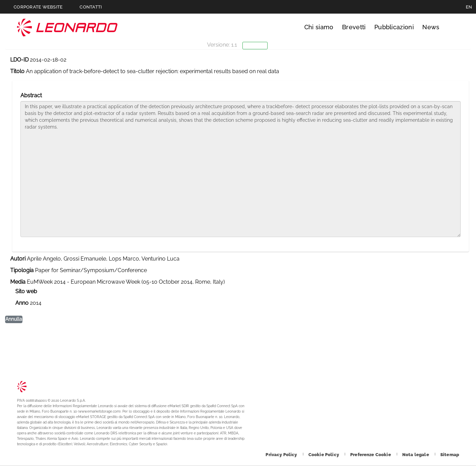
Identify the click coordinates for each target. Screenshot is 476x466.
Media (18, 282)
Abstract (31, 95)
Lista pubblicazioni (38, 76)
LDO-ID (19, 60)
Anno (22, 303)
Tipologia (22, 270)
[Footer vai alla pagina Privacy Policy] (282, 455)
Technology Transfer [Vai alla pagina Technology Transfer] (67, 27)
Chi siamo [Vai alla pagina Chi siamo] (319, 27)
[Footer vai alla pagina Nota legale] (416, 455)
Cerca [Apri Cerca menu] (453, 27)
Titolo (17, 71)
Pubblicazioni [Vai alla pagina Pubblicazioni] (394, 27)
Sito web (26, 291)
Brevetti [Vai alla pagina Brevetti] (354, 27)
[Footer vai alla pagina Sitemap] (450, 455)
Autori (18, 259)
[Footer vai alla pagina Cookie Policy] (324, 455)
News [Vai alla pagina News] (431, 27)
